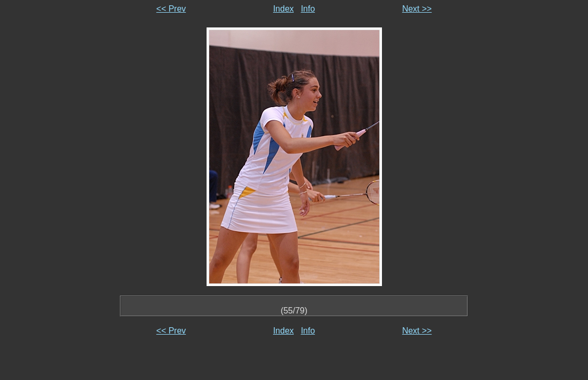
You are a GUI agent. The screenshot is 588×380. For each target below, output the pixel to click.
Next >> (417, 9)
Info (308, 9)
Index (283, 9)
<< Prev (171, 9)
